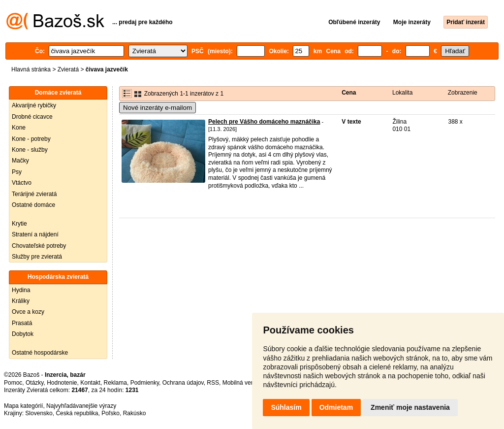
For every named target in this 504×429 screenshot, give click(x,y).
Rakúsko (135, 413)
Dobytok (23, 334)
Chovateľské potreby (39, 246)
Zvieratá (68, 69)
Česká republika (77, 413)
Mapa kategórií (23, 406)
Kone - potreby (31, 139)
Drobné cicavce (32, 117)
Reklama (115, 383)
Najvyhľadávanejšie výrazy (81, 406)
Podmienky (145, 383)
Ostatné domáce (33, 205)
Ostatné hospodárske (40, 353)
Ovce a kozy (28, 312)
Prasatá (22, 323)
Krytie (19, 224)
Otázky (34, 383)
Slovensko (39, 413)
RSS (213, 383)
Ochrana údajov (183, 383)
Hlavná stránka (31, 69)
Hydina (21, 290)
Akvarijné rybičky (34, 105)
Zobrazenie (463, 93)
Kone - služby (30, 150)
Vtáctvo (22, 183)
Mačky (20, 161)
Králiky (21, 301)
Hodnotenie (62, 383)
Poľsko (110, 413)
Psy (17, 172)
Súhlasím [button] (286, 407)
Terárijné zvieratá (34, 194)
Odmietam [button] (336, 407)
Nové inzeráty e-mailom (157, 108)
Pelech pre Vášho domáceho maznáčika (264, 122)
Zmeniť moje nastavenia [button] (410, 407)
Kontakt (90, 383)
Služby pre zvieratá (37, 257)
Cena (349, 93)
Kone (19, 128)
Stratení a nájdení (35, 234)
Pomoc (13, 383)
